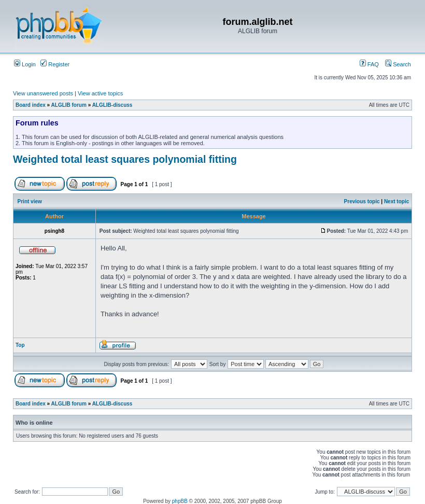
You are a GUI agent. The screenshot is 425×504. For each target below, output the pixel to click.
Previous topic (362, 201)
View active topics (100, 93)
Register (55, 64)
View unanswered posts (43, 93)
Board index (31, 105)
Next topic (396, 201)
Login (25, 64)
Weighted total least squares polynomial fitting (125, 159)
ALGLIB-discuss (112, 105)
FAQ (369, 64)
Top (20, 345)
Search (398, 64)
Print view (30, 201)
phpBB (180, 501)
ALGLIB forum (69, 105)
